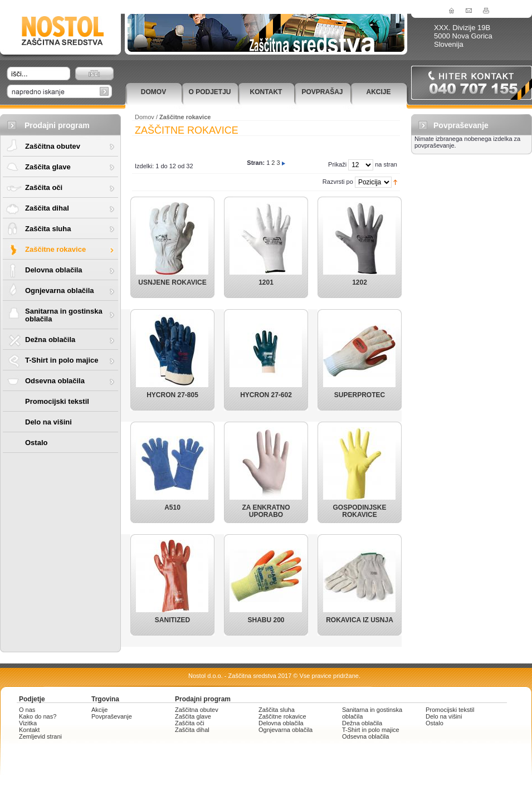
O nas (27, 710)
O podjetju (209, 92)
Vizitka (28, 723)
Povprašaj (322, 92)
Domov (153, 92)
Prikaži (337, 164)
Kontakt (266, 92)
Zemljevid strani (40, 736)
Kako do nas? (38, 716)
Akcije (378, 92)
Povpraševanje (112, 716)
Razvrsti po (338, 182)
